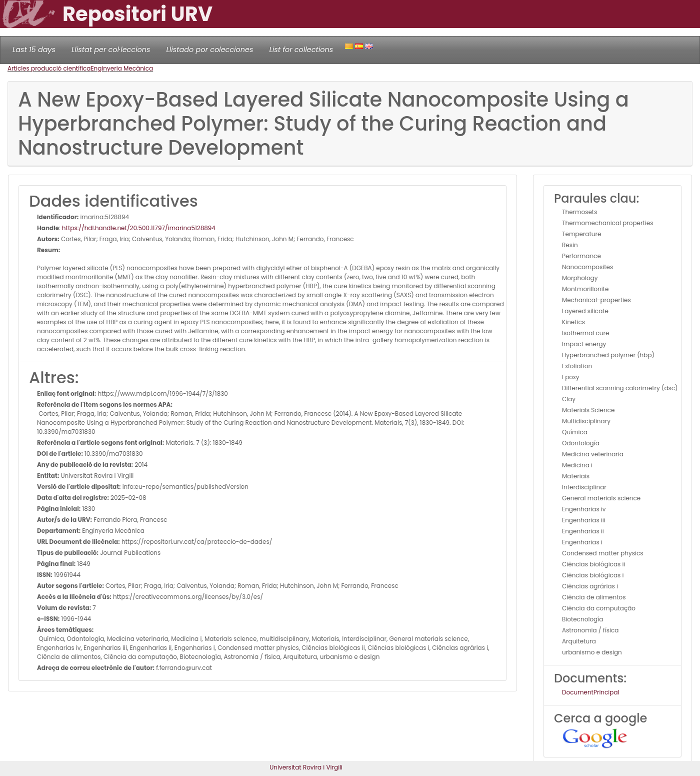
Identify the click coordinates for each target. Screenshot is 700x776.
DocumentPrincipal (590, 692)
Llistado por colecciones (210, 50)
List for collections (301, 50)
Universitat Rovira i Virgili (306, 767)
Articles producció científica (49, 68)
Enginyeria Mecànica (122, 68)
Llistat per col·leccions (111, 50)
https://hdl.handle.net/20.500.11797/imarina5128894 (139, 228)
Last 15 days (34, 50)
